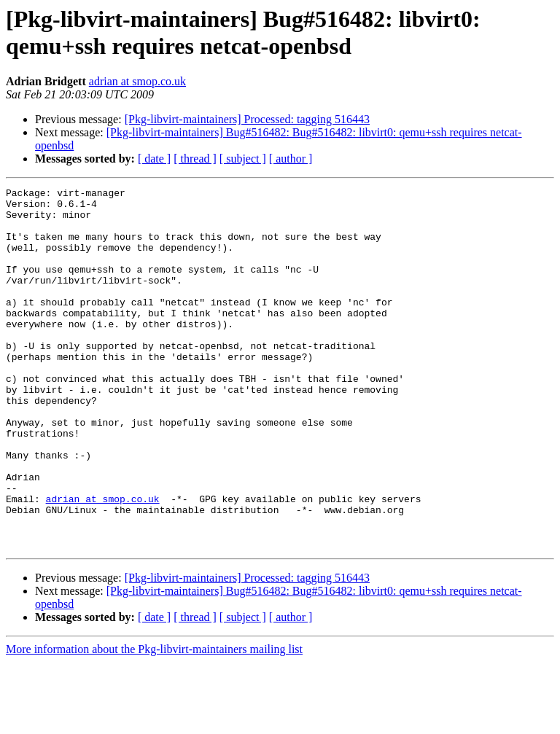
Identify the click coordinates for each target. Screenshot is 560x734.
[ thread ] (195, 159)
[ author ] (291, 159)
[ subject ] (243, 159)
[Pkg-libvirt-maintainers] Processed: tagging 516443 (247, 119)
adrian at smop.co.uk (137, 81)
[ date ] (154, 159)
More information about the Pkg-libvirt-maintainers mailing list (154, 721)
